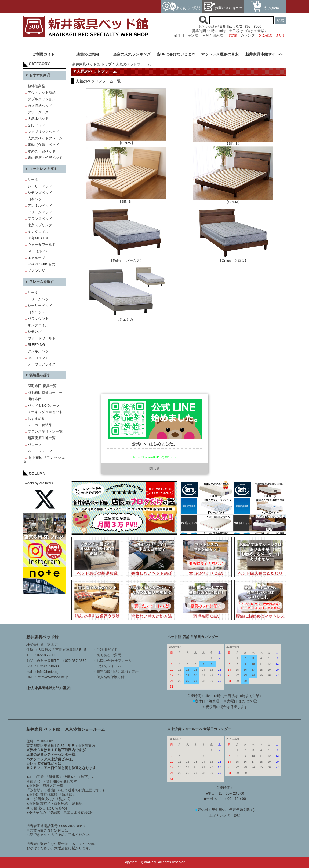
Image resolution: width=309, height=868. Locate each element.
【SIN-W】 (126, 141)
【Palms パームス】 (126, 259)
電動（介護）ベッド (43, 145)
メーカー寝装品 (40, 425)
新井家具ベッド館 (42, 637)
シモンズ (35, 331)
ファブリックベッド (43, 132)
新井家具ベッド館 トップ (92, 64)
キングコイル (38, 232)
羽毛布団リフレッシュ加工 (44, 460)
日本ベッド (36, 199)
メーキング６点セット (45, 412)
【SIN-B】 (233, 142)
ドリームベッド (40, 212)
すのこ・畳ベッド (42, 151)
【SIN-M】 (233, 200)
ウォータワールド (42, 245)
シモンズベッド (40, 193)
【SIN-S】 (126, 200)
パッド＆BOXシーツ (43, 405)
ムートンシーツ (40, 451)
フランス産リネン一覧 (45, 431)
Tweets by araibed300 (40, 483)
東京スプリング (40, 225)
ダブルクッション (42, 99)
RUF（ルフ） (38, 251)
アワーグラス (38, 112)
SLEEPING (36, 345)
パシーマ (35, 445)
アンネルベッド (40, 205)
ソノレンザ (36, 271)
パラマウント (38, 319)
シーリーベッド (40, 186)
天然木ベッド (38, 119)
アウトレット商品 (42, 93)
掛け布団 (35, 399)
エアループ (36, 258)
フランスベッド (40, 219)
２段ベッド (36, 125)
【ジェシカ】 (126, 318)
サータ (33, 179)
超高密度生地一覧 (42, 438)
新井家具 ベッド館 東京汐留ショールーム (66, 729)
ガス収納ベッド (40, 106)
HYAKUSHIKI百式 (41, 264)
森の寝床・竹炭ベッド (45, 158)
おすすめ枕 (36, 419)
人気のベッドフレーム (45, 138)
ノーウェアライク (42, 364)
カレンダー (250, 35)
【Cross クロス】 (233, 259)
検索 (281, 20)
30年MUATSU (38, 238)
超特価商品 (36, 86)
